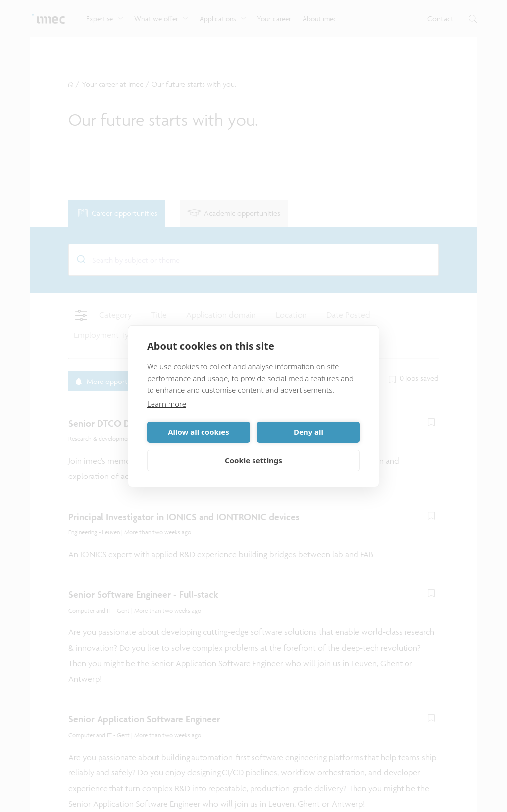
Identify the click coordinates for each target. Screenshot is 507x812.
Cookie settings (253, 460)
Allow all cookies (199, 432)
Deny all (308, 432)
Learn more (167, 404)
